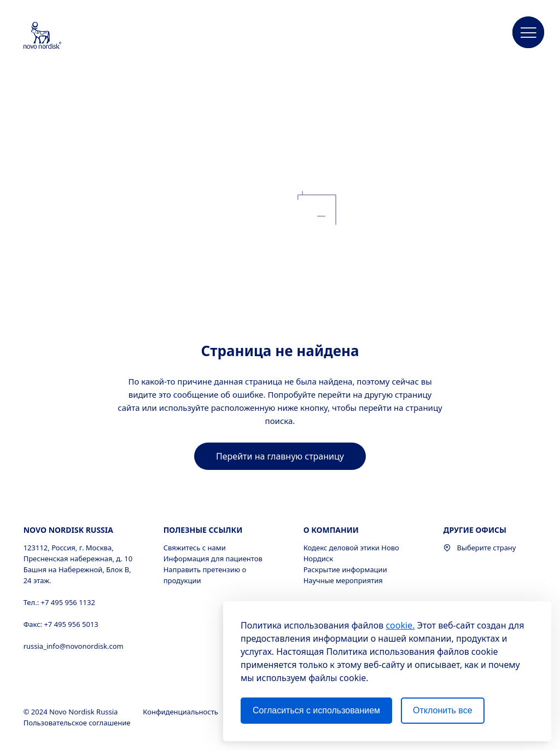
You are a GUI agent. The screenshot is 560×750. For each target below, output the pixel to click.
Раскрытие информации (345, 569)
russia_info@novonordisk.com (74, 646)
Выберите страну (480, 548)
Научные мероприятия (343, 580)
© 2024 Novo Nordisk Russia (72, 712)
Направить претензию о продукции (205, 575)
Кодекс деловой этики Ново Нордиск (351, 553)
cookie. (400, 625)
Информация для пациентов (213, 559)
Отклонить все (442, 710)
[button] (528, 33)
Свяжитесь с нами (195, 548)
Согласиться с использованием (316, 710)
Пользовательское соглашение (78, 723)
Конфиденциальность (181, 712)
